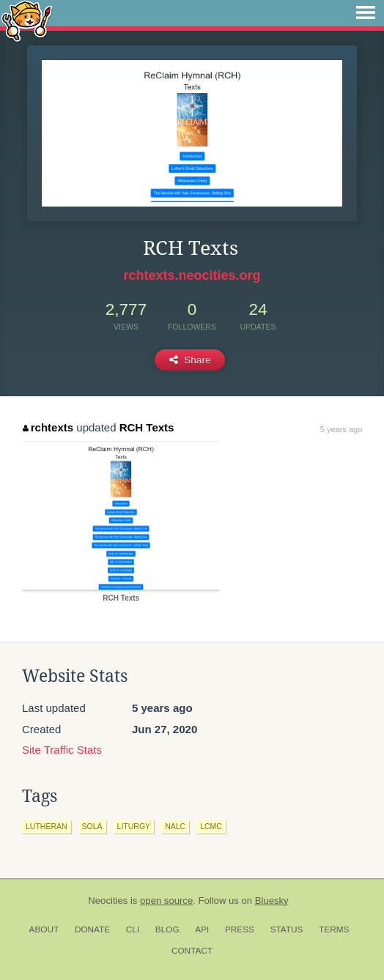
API (202, 929)
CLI (133, 929)
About (44, 929)
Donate (92, 929)
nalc (175, 826)
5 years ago (341, 429)
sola (92, 826)
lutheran (47, 826)
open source (166, 901)
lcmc (211, 826)
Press (240, 929)
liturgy (134, 826)
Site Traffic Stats (62, 750)
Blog (167, 929)
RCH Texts (147, 427)
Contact (192, 951)
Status (287, 929)
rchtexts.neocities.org (192, 275)
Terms (334, 929)
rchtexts (48, 427)
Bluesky (272, 901)
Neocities (108, 901)
